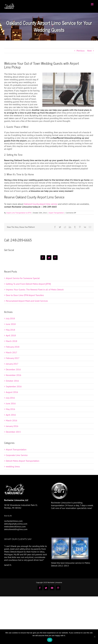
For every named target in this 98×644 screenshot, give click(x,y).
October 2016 (12, 381)
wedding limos (13, 466)
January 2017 (12, 364)
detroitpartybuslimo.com (16, 524)
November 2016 (13, 375)
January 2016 (12, 426)
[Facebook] (43, 258)
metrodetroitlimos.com (15, 526)
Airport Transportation (56, 213)
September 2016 (14, 386)
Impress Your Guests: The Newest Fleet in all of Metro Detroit (35, 290)
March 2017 (11, 352)
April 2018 (11, 335)
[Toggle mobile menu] (92, 4)
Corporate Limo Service (17, 455)
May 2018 (10, 330)
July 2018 (10, 318)
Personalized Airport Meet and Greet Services (27, 301)
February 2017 (13, 358)
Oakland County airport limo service (41, 204)
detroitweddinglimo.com (16, 529)
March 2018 (11, 341)
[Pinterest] (55, 258)
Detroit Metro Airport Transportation (23, 461)
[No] (95, 637)
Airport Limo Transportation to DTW (19, 213)
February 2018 (13, 347)
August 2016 (12, 392)
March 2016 (11, 420)
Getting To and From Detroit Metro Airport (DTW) (28, 284)
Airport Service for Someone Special (23, 278)
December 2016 (13, 369)
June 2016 (11, 403)
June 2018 (11, 324)
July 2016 (10, 398)
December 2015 (13, 432)
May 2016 (10, 409)
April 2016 (11, 415)
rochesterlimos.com (13, 521)
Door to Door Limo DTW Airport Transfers (25, 295)
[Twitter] (49, 258)
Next (89, 51)
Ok (50, 640)
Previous (81, 51)
